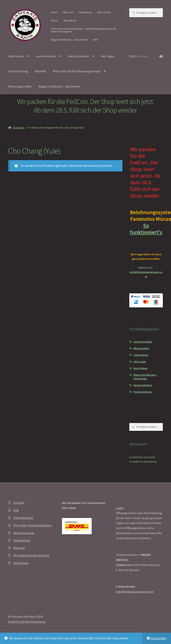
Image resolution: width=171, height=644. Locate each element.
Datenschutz (22, 540)
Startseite (19, 128)
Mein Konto (104, 12)
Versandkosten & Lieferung (31, 555)
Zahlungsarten (23, 518)
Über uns (68, 12)
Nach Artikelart (79, 56)
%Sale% (40, 71)
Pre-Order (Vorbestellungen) (33, 525)
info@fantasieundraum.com (135, 592)
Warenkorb (70, 20)
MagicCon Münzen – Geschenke (69, 40)
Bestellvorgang (24, 533)
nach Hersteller (46, 56)
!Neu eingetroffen (20, 86)
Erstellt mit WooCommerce (27, 622)
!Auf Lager (108, 56)
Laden (120, 508)
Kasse (54, 20)
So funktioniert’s (146, 232)
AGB (16, 510)
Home (54, 12)
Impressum (21, 563)
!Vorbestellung (18, 71)
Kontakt (19, 503)
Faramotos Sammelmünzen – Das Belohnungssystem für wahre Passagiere (84, 30)
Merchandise (141, 348)
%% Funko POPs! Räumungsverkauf (77, 71)
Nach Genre (16, 56)
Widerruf (19, 548)
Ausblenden (159, 638)
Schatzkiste (141, 355)
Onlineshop (85, 12)
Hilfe (96, 40)
